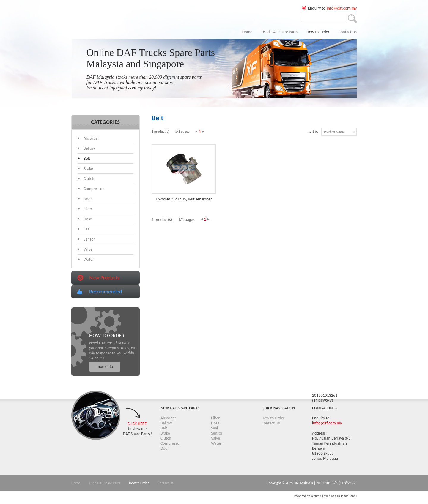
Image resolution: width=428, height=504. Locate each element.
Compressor (94, 189)
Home (247, 32)
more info (105, 367)
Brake (88, 169)
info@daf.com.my (342, 8)
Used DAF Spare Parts (279, 32)
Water (89, 259)
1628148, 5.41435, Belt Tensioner (184, 199)
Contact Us (347, 32)
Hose (88, 219)
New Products (104, 278)
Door (88, 199)
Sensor (89, 239)
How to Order (318, 32)
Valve (88, 249)
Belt (87, 158)
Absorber (91, 138)
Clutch (89, 179)
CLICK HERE (137, 424)
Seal (87, 229)
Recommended (106, 292)
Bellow (89, 148)
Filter (88, 209)
